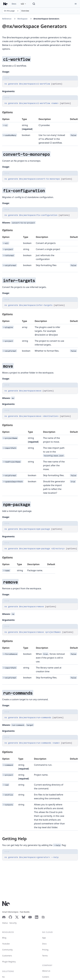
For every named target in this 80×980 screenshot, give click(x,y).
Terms (45, 956)
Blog (4, 938)
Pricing (45, 950)
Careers (46, 977)
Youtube (6, 944)
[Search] (34, 4)
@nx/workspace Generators (46, 19)
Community (7, 950)
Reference (7, 19)
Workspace (22, 19)
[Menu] (76, 4)
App (44, 938)
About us (46, 971)
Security (13, 923)
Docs (14, 4)
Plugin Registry (9, 962)
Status (5, 923)
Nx (3, 977)
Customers (7, 956)
